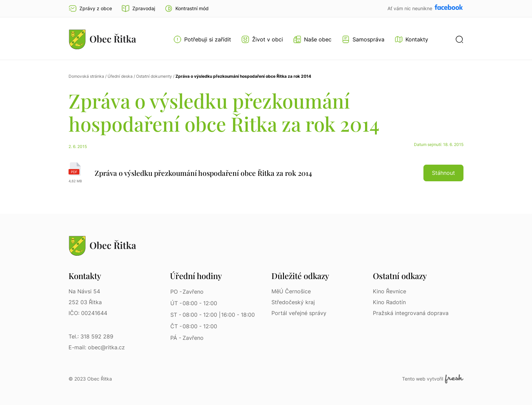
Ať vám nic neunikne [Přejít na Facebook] (411, 8)
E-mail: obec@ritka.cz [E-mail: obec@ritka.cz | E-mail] (97, 347)
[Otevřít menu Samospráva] (363, 39)
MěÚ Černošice (291, 291)
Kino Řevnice (389, 291)
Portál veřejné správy (299, 313)
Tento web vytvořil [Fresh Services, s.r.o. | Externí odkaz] (433, 379)
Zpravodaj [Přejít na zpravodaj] (138, 8)
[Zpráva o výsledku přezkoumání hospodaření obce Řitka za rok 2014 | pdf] (266, 173)
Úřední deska (120, 76)
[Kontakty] (411, 39)
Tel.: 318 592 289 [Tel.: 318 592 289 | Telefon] (91, 336)
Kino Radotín (389, 302)
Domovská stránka (86, 76)
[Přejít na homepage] (102, 39)
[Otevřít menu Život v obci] (262, 39)
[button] (187, 8)
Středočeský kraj (293, 302)
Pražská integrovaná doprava (411, 313)
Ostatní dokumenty (154, 76)
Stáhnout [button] (443, 173)
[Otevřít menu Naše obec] (312, 39)
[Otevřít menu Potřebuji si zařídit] (202, 39)
